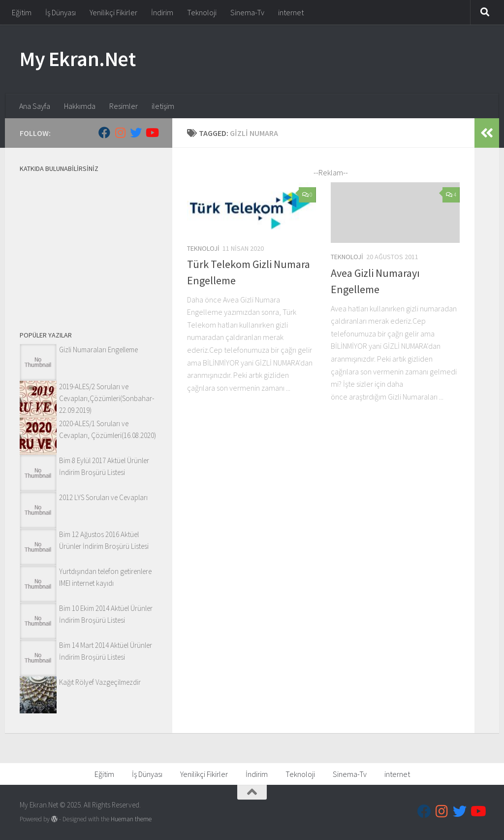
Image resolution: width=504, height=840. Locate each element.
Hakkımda (80, 106)
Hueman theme (131, 819)
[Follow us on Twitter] (136, 133)
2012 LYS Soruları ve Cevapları (103, 497)
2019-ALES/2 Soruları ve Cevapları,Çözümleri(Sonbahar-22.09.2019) (107, 398)
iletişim (163, 106)
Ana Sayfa (35, 106)
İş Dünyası (61, 12)
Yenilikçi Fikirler (113, 12)
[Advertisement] (89, 243)
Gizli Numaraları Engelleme (98, 350)
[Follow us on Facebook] (104, 133)
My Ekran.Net (78, 59)
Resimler (124, 106)
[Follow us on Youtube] (152, 133)
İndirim (162, 12)
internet (291, 12)
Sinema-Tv (247, 12)
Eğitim (22, 12)
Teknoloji (202, 12)
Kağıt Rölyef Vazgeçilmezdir (100, 682)
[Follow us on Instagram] (120, 133)
